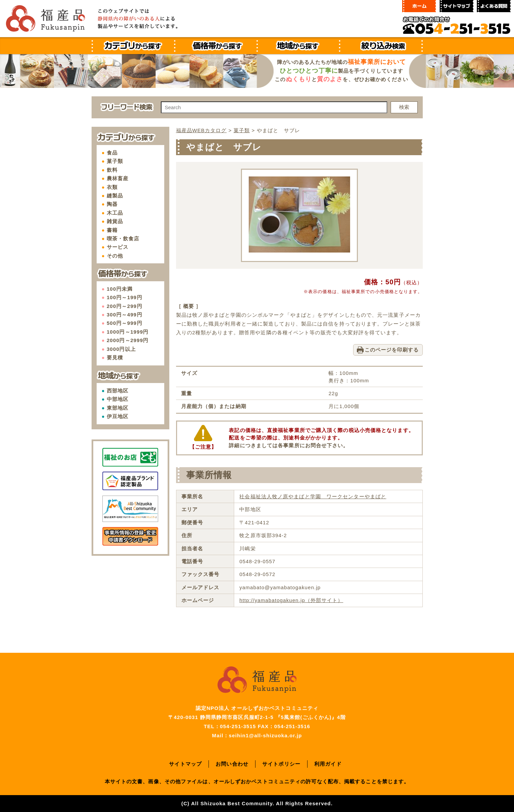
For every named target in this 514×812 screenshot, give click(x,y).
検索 (404, 107)
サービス (118, 247)
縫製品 (115, 196)
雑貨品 (115, 221)
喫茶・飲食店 (123, 238)
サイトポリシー (281, 764)
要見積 (115, 357)
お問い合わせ (232, 764)
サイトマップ (185, 764)
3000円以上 (121, 349)
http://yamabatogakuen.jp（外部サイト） (291, 600)
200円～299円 (125, 306)
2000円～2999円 (128, 340)
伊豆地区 (118, 416)
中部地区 (118, 399)
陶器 (112, 204)
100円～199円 (125, 297)
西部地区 (118, 391)
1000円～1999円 (128, 332)
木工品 (115, 213)
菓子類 (115, 161)
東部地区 (118, 408)
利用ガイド (328, 764)
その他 (115, 256)
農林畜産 (118, 178)
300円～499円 (125, 315)
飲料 (112, 170)
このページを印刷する (392, 350)
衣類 (112, 187)
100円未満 (120, 289)
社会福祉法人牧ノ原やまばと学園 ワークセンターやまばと (313, 496)
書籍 (112, 230)
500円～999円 (125, 323)
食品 (112, 153)
